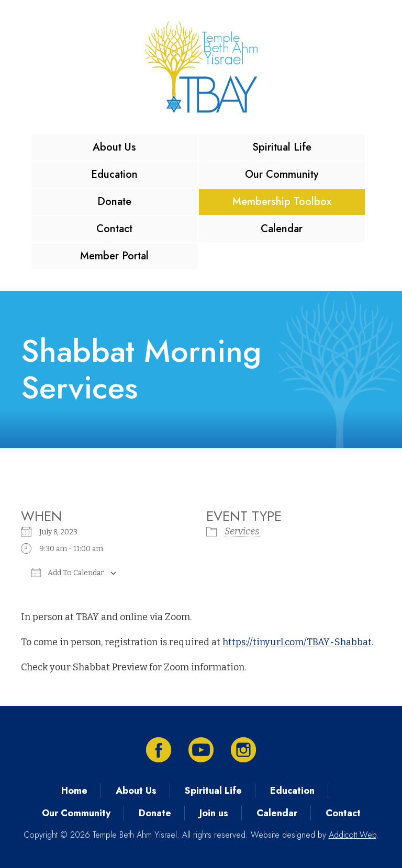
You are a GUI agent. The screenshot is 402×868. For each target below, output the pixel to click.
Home (74, 791)
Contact (114, 229)
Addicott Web (353, 835)
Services (242, 531)
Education (114, 174)
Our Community (282, 174)
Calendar (282, 229)
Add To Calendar (68, 573)
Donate (114, 202)
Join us (214, 813)
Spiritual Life (282, 147)
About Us (114, 147)
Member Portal (114, 256)
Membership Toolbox (282, 202)
